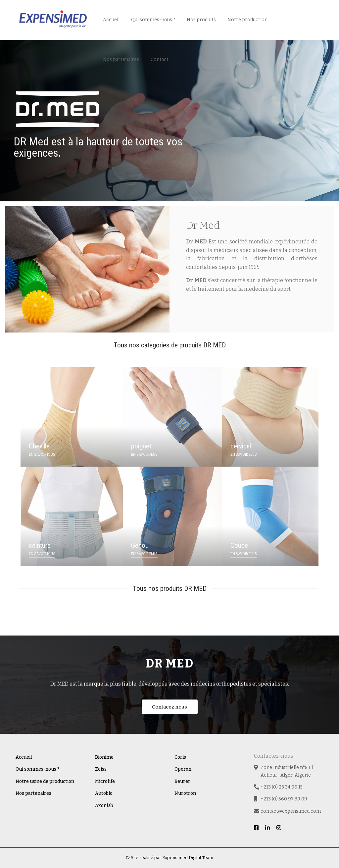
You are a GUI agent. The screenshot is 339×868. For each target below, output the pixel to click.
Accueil (111, 20)
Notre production (247, 20)
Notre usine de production (45, 781)
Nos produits (201, 20)
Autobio (104, 793)
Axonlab (104, 806)
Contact (160, 59)
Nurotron (185, 793)
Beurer (182, 781)
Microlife (105, 781)
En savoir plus (213, 318)
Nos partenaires (121, 59)
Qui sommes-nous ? (153, 20)
